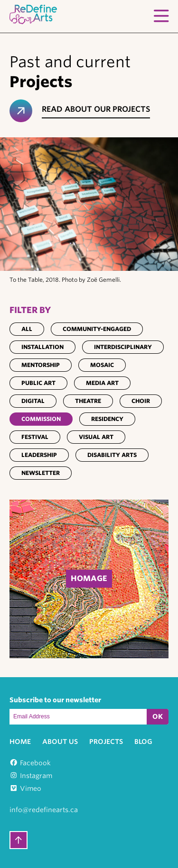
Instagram (36, 776)
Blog (143, 742)
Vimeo (31, 788)
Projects (106, 742)
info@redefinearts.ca (44, 810)
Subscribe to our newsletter (55, 700)
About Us (60, 742)
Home (20, 742)
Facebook (35, 763)
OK (158, 716)
